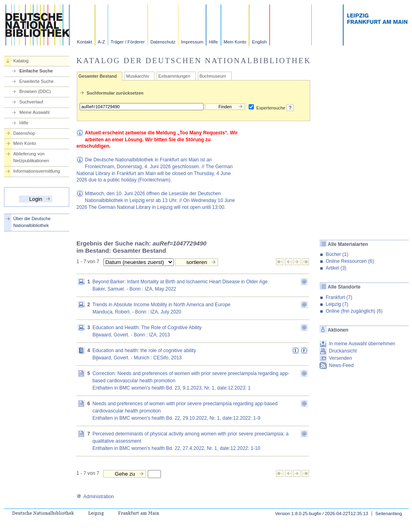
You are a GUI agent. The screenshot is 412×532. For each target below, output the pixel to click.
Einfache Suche (36, 71)
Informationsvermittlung (37, 171)
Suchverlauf (31, 102)
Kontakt (84, 42)
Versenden (340, 358)
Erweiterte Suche (36, 81)
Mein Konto (235, 42)
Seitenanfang (389, 513)
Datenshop (24, 133)
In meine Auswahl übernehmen (362, 344)
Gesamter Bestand (98, 76)
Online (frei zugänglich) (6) (354, 311)
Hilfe (213, 42)
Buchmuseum (213, 76)
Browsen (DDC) (35, 91)
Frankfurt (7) (339, 297)
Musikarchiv (137, 76)
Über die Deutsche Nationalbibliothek (32, 222)
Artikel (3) (336, 268)
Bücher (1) (337, 254)
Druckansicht (343, 351)
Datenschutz (163, 42)
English (259, 42)
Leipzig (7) (337, 304)
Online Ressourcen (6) (350, 261)
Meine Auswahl (34, 112)
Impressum (192, 42)
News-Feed (341, 365)
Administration (95, 497)
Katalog (21, 61)
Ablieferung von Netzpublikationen (31, 157)
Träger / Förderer (128, 42)
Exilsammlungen (174, 76)
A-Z (101, 42)
